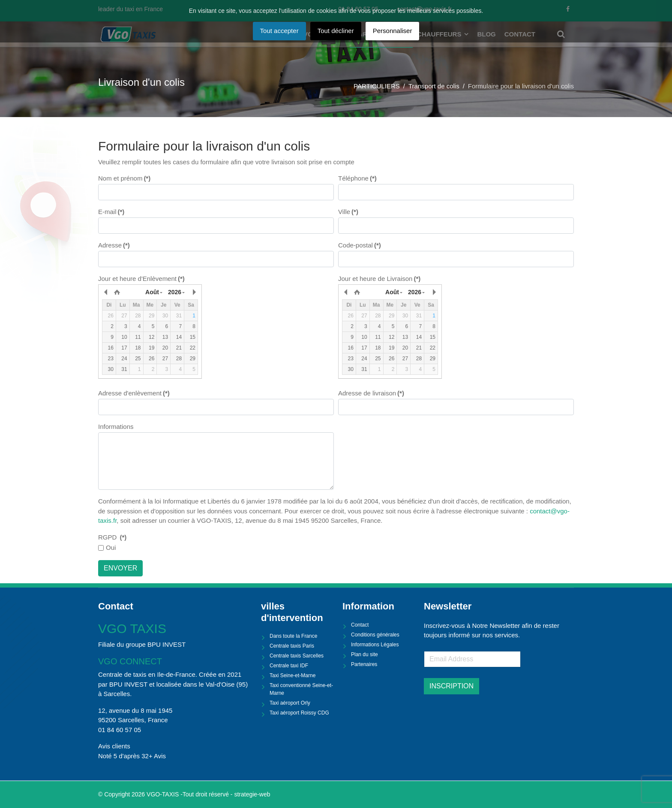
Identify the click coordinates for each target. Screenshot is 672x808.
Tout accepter (279, 31)
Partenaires (364, 664)
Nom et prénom (124, 178)
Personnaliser (393, 31)
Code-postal (360, 245)
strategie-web (252, 794)
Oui (111, 547)
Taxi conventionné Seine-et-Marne (301, 689)
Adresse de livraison (371, 393)
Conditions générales (375, 635)
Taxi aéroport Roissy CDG (299, 713)
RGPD (112, 537)
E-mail (111, 212)
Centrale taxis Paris (292, 646)
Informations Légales (375, 645)
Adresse (114, 245)
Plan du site (364, 654)
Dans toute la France (293, 636)
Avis (160, 756)
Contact (360, 625)
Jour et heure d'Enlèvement (141, 279)
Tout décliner (336, 31)
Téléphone (357, 178)
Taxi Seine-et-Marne (292, 675)
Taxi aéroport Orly (290, 703)
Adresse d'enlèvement (134, 393)
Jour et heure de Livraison (379, 279)
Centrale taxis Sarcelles (297, 656)
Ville (348, 212)
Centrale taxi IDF (289, 666)
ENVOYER (120, 568)
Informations (116, 427)
